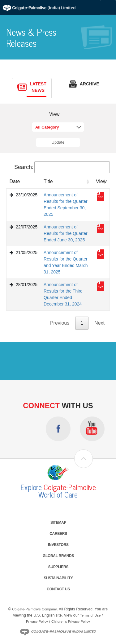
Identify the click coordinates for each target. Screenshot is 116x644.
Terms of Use (90, 615)
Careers (58, 534)
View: (55, 114)
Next (99, 323)
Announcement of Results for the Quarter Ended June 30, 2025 (66, 233)
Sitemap (58, 523)
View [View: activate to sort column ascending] (101, 181)
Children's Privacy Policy (71, 621)
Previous (60, 323)
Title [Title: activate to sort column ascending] (48, 181)
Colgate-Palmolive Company (34, 609)
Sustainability (58, 578)
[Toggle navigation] (108, 7)
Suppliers (58, 567)
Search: (62, 167)
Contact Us (58, 589)
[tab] (32, 88)
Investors (58, 545)
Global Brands (58, 556)
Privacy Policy (37, 621)
